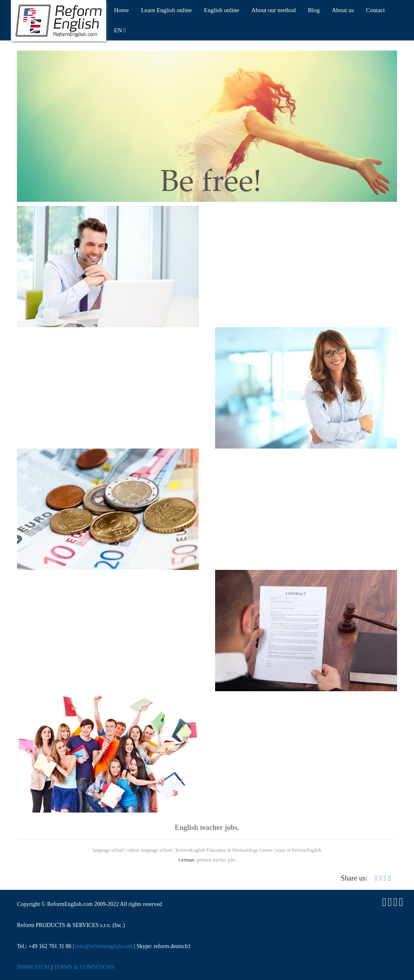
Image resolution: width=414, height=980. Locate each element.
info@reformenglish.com (104, 946)
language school (108, 850)
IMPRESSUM (33, 967)
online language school (150, 850)
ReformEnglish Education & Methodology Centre (224, 850)
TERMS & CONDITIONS (84, 967)
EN (120, 30)
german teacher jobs (216, 860)
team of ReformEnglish (299, 850)
